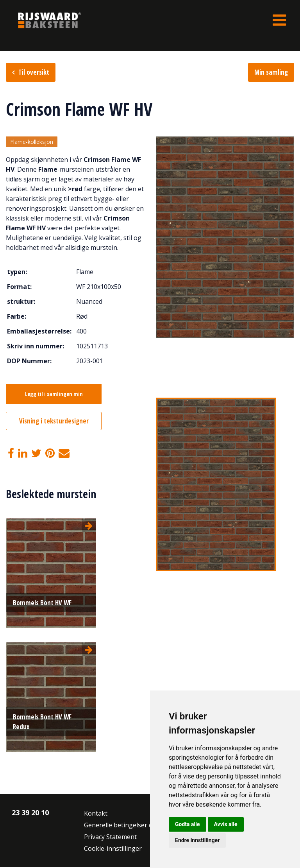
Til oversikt (34, 72)
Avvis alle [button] (226, 824)
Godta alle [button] (187, 824)
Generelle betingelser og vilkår (129, 826)
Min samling (271, 72)
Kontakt (96, 814)
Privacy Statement (110, 838)
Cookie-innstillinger (113, 849)
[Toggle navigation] (279, 20)
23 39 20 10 (30, 813)
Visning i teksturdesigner (54, 422)
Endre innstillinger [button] (197, 840)
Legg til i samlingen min (54, 395)
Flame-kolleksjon (32, 142)
